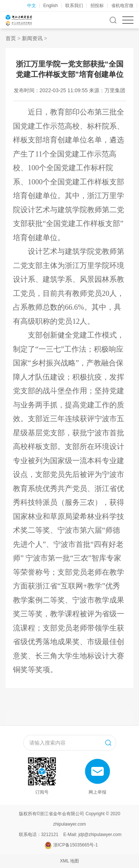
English (51, 6)
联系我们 (74, 6)
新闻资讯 (32, 38)
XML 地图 (70, 861)
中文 (32, 6)
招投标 (97, 6)
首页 (11, 38)
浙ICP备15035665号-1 (76, 845)
